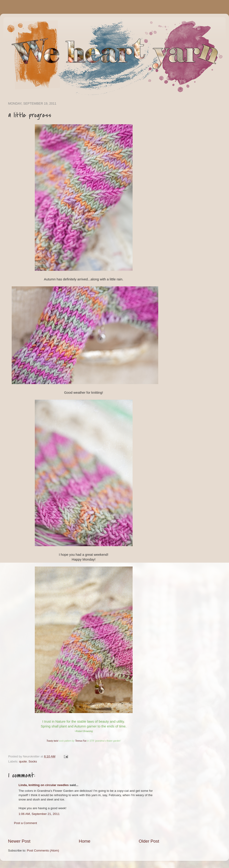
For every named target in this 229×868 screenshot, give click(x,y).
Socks (33, 761)
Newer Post (19, 841)
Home (85, 841)
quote (23, 761)
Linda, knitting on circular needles (44, 785)
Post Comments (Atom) (43, 850)
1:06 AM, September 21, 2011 (39, 814)
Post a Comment (26, 823)
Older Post (149, 841)
